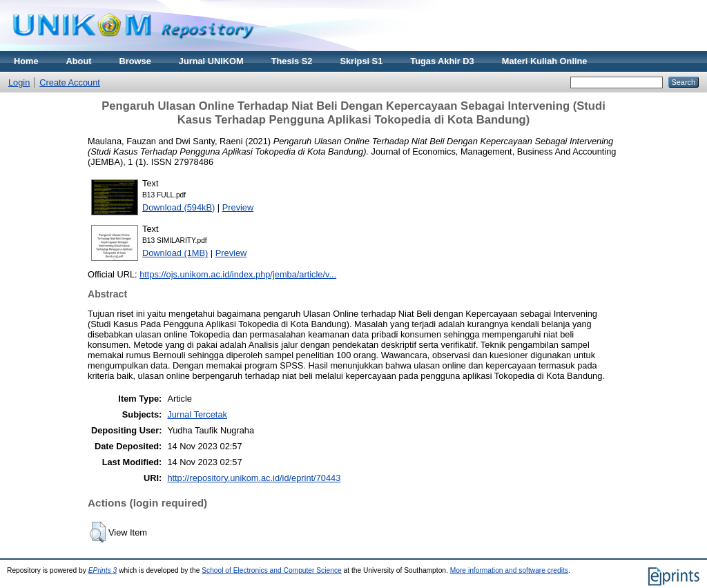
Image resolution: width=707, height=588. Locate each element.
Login (19, 82)
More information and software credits (509, 570)
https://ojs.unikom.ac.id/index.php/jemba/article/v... (238, 274)
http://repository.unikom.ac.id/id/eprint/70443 (254, 478)
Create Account (70, 82)
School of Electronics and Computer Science (272, 570)
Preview (238, 207)
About (79, 61)
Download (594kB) (178, 207)
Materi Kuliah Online (545, 61)
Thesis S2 (292, 61)
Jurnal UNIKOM (211, 61)
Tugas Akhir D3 (442, 61)
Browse (135, 61)
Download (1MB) (175, 253)
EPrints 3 (103, 570)
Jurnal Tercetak (197, 414)
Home (26, 61)
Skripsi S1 (361, 61)
